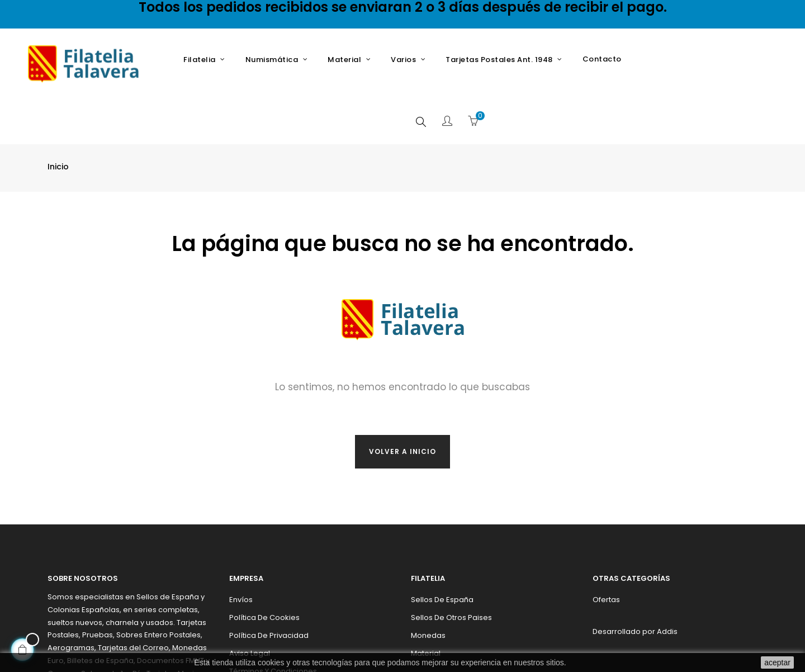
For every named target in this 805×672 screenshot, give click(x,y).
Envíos (241, 545)
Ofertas (606, 545)
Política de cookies (264, 563)
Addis (667, 577)
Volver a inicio (402, 397)
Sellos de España (442, 545)
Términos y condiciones (273, 617)
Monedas (428, 581)
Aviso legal (250, 599)
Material (426, 599)
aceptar (777, 662)
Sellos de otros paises (451, 563)
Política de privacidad (269, 581)
